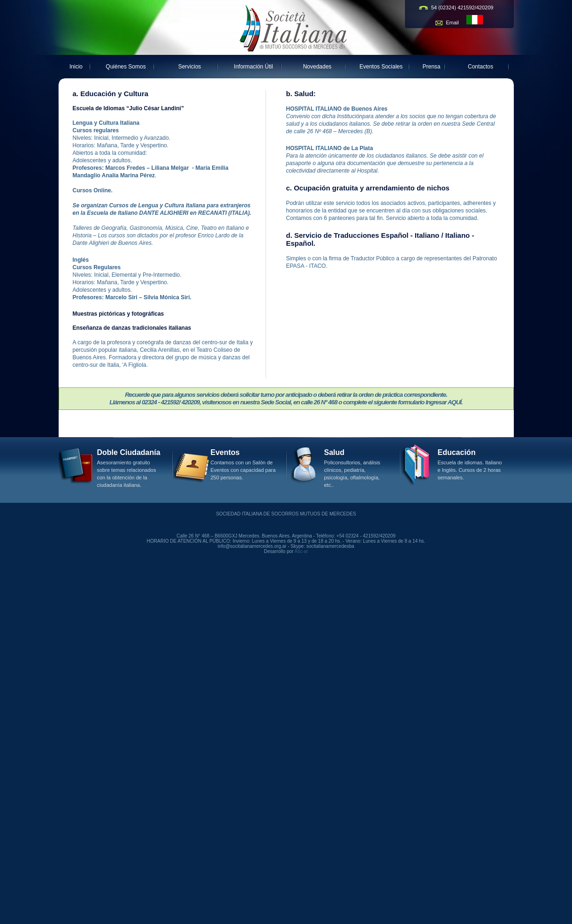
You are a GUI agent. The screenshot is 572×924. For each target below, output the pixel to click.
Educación (457, 452)
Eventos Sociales (381, 67)
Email (453, 23)
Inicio (76, 67)
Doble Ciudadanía (129, 452)
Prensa (432, 67)
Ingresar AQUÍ (443, 402)
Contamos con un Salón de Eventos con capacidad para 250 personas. (243, 470)
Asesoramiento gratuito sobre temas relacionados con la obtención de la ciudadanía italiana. (127, 474)
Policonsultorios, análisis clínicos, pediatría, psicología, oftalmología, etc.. (352, 474)
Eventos (225, 452)
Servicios (190, 67)
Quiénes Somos (126, 67)
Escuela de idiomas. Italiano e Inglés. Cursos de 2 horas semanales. (470, 470)
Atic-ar (301, 551)
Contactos (480, 67)
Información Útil (253, 67)
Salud (335, 452)
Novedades (317, 67)
